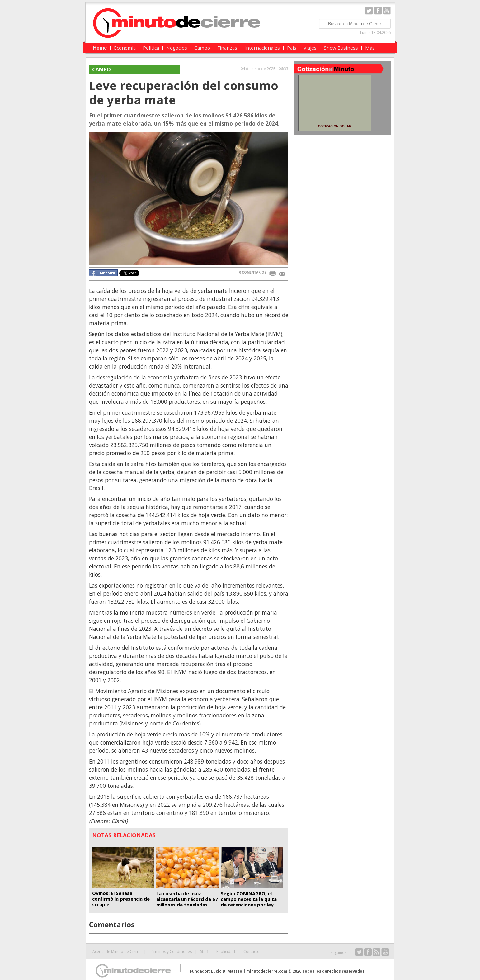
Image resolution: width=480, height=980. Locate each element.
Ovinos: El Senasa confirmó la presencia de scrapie (121, 899)
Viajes (310, 48)
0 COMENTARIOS (253, 272)
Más (370, 48)
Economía (125, 48)
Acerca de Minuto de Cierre (117, 951)
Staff (204, 951)
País (292, 48)
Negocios (177, 48)
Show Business (341, 48)
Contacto (252, 951)
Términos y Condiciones (170, 951)
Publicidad (226, 951)
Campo (202, 48)
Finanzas (227, 48)
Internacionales (262, 48)
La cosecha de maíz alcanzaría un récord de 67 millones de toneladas (187, 899)
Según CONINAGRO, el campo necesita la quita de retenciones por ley (249, 899)
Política (151, 48)
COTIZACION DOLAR (334, 126)
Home (100, 48)
